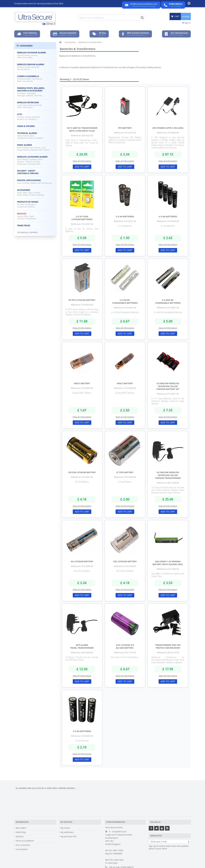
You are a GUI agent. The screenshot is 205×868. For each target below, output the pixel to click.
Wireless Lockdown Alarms (36, 160)
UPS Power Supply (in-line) (168, 128)
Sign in (186, 23)
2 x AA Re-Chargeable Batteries (125, 301)
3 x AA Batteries (82, 731)
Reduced (36, 216)
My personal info (68, 836)
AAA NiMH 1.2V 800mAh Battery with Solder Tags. (168, 563)
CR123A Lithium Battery (82, 472)
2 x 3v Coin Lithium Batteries (82, 218)
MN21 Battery (82, 383)
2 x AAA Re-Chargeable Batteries (168, 301)
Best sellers (21, 828)
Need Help (21, 832)
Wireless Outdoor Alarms (36, 55)
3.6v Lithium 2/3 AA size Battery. (125, 646)
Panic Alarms (36, 147)
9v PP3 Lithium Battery (82, 300)
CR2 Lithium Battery (125, 561)
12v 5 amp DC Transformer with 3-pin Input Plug (82, 129)
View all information (82, 161)
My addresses (67, 832)
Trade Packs (36, 225)
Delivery (20, 836)
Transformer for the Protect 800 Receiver (168, 646)
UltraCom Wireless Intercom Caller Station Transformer (168, 475)
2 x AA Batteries (125, 216)
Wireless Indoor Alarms (36, 67)
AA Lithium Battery (82, 561)
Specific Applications (36, 182)
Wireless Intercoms (36, 105)
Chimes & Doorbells (36, 79)
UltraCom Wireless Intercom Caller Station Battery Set (168, 386)
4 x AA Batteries (168, 216)
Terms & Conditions (25, 841)
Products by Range (36, 204)
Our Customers (23, 845)
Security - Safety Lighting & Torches (36, 172)
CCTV (36, 117)
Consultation (22, 849)
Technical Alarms (36, 135)
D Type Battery (125, 472)
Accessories (36, 192)
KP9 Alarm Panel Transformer (82, 646)
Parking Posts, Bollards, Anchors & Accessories (36, 92)
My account (66, 822)
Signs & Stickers (36, 126)
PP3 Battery (125, 128)
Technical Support (36, 232)
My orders (65, 828)
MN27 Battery (125, 383)
